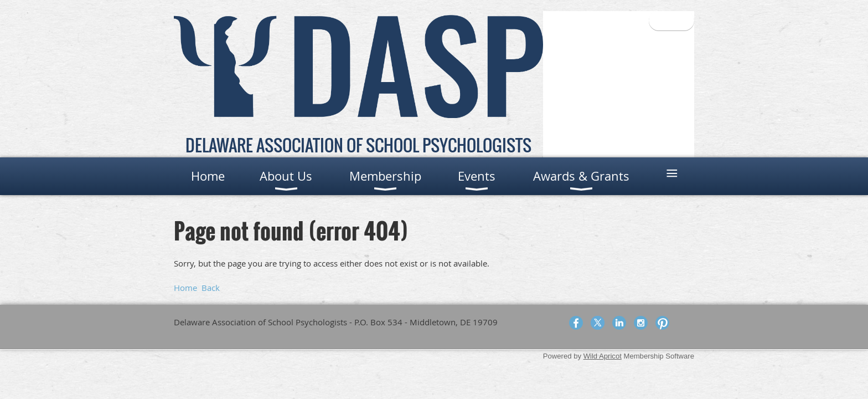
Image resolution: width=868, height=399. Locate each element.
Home (185, 288)
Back (211, 288)
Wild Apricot (603, 356)
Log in (671, 21)
